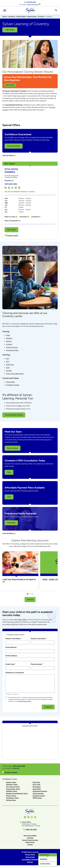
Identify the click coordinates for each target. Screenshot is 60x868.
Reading (9, 338)
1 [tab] (27, 594)
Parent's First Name (14, 638)
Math (8, 335)
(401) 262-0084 (11, 184)
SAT (8, 359)
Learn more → (10, 85)
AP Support (37, 787)
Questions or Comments (15, 673)
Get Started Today (14, 146)
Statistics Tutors (12, 791)
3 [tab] (33, 594)
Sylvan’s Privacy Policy (25, 701)
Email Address (12, 647)
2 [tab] (30, 594)
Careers (30, 845)
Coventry (41, 17)
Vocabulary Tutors (12, 798)
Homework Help (12, 350)
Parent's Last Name (39, 638)
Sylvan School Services (30, 840)
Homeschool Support (40, 791)
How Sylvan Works (30, 836)
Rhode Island (32, 17)
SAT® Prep (36, 782)
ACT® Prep (36, 784)
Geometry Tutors (12, 784)
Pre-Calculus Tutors (13, 787)
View (9, 472)
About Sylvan (30, 842)
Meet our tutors (13, 448)
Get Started (11, 523)
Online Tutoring (12, 347)
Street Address (11, 656)
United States (21, 17)
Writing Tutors (11, 800)
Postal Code (11, 664)
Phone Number (37, 664)
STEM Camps (37, 798)
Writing (9, 341)
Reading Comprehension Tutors (17, 793)
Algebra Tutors (11, 782)
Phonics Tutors (11, 796)
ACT (8, 362)
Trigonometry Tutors (13, 789)
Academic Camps (13, 385)
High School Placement (15, 374)
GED (8, 368)
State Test (10, 365)
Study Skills (10, 382)
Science (9, 344)
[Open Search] (56, 10)
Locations (11, 17)
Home (4, 17)
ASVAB (9, 371)
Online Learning (38, 793)
